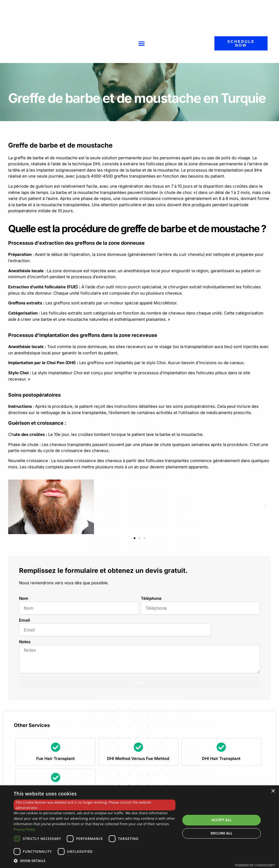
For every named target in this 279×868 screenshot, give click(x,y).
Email (25, 620)
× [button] (273, 791)
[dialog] (139, 827)
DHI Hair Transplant (221, 758)
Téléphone (151, 598)
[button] (142, 43)
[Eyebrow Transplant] (55, 777)
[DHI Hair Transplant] (221, 747)
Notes (25, 642)
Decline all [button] (222, 833)
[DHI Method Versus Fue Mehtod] (138, 747)
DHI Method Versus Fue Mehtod (138, 758)
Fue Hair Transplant (55, 758)
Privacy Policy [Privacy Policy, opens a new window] (24, 829)
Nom (24, 598)
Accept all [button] (222, 820)
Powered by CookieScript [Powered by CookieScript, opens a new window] (255, 865)
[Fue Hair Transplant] (55, 747)
